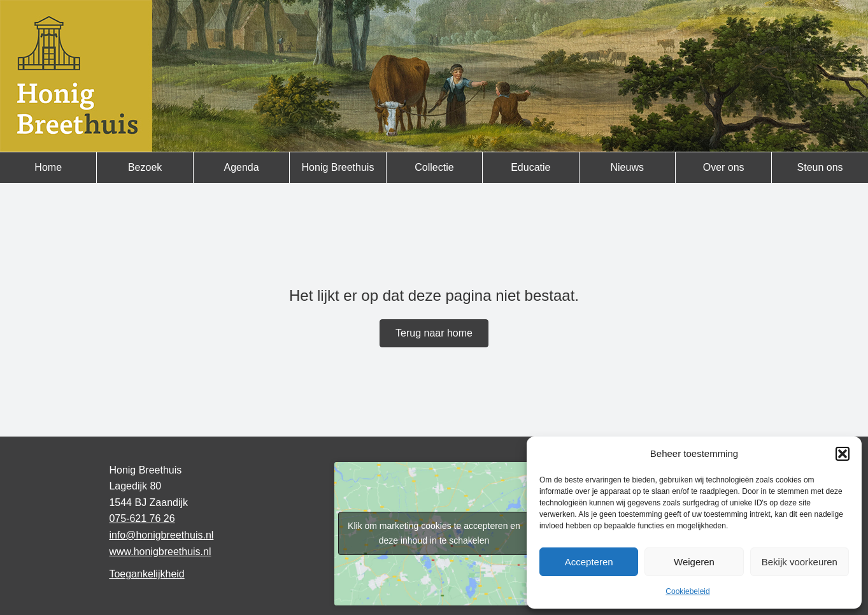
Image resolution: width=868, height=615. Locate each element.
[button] (843, 454)
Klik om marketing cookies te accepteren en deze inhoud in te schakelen (434, 533)
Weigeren (694, 562)
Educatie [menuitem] (530, 167)
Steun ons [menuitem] (820, 167)
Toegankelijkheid (146, 574)
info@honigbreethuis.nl (161, 535)
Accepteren (589, 562)
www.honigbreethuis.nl (160, 552)
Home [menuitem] (48, 167)
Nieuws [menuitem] (627, 167)
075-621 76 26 (142, 518)
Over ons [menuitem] (724, 167)
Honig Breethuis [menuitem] (338, 167)
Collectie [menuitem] (434, 167)
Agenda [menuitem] (241, 167)
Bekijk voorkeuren (800, 562)
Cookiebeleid (687, 591)
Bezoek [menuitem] (145, 167)
